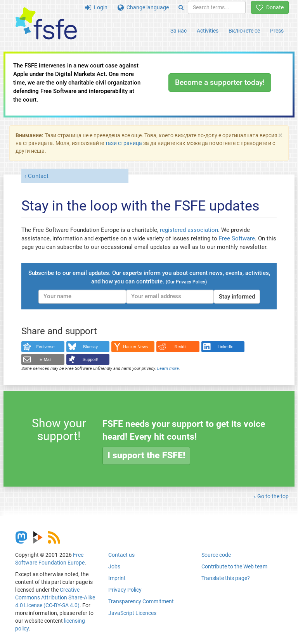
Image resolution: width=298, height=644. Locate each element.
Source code (216, 555)
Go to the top (273, 496)
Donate (270, 7)
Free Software (237, 238)
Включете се (244, 31)
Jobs (114, 566)
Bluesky (90, 347)
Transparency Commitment (141, 601)
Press (277, 31)
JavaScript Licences (132, 613)
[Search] (181, 7)
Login (96, 7)
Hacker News (135, 347)
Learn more (168, 369)
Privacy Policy (125, 590)
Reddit (181, 347)
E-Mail (46, 359)
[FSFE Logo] (46, 24)
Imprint (117, 578)
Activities (208, 31)
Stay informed (237, 297)
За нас (178, 31)
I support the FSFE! (146, 455)
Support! (91, 359)
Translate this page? (226, 578)
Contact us (121, 555)
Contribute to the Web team (234, 566)
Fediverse (46, 347)
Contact (38, 176)
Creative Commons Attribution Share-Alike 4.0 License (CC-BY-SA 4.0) (55, 597)
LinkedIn (226, 347)
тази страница (124, 143)
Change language (143, 7)
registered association (189, 230)
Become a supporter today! (220, 82)
